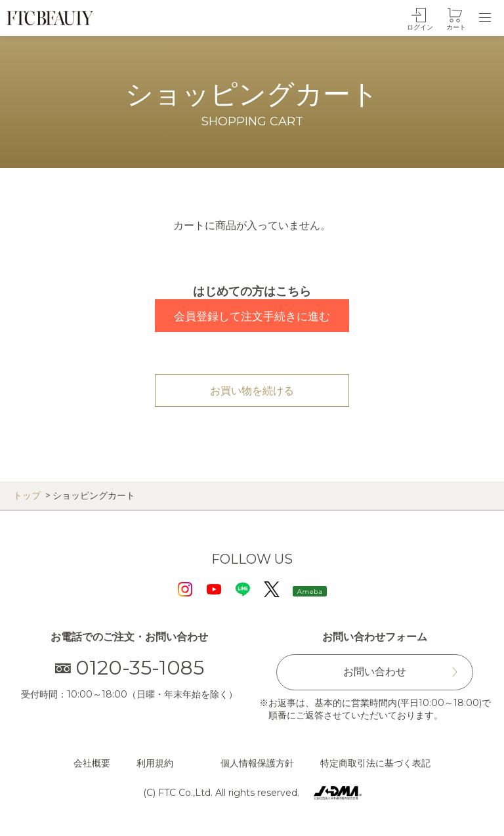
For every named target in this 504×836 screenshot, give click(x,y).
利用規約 (155, 763)
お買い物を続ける (252, 391)
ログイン (420, 27)
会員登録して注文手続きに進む (252, 316)
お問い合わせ (375, 672)
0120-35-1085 (130, 668)
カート (456, 27)
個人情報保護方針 (257, 763)
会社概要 (92, 763)
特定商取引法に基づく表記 (375, 763)
